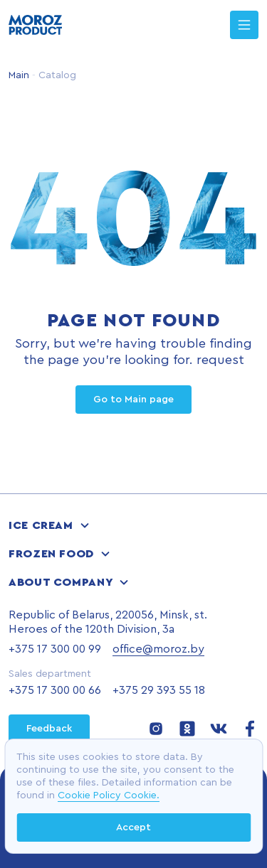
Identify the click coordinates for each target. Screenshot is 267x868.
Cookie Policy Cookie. (109, 795)
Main (19, 75)
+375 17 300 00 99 (55, 649)
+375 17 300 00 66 (55, 690)
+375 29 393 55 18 (159, 690)
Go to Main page (133, 400)
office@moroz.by (158, 649)
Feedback (49, 729)
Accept (133, 827)
